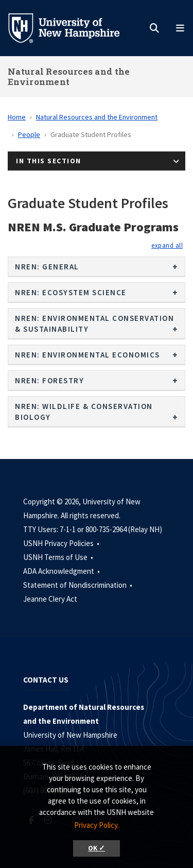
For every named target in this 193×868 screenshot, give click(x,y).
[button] (167, 245)
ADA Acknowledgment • (62, 571)
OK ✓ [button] (97, 848)
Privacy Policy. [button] (97, 825)
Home (17, 117)
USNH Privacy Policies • (62, 543)
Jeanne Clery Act (50, 599)
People (29, 134)
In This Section (49, 161)
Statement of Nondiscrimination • (78, 585)
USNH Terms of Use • (59, 557)
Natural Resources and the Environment (69, 76)
